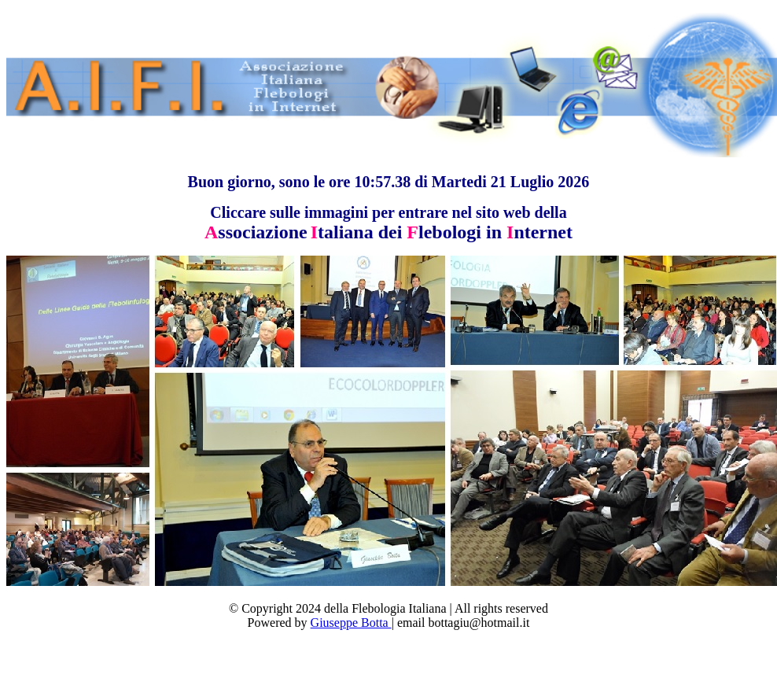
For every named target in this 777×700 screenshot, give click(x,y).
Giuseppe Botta (351, 623)
